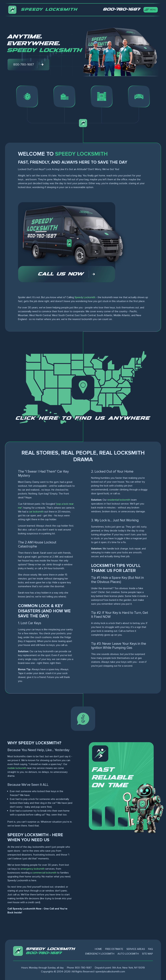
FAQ (151, 949)
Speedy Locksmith (85, 297)
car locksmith (36, 512)
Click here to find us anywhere (83, 418)
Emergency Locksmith (100, 954)
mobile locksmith (17, 768)
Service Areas (136, 949)
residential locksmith (119, 500)
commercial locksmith (44, 873)
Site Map (147, 954)
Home (98, 949)
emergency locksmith (33, 869)
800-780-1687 (44, 953)
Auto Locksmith (128, 954)
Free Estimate (114, 949)
